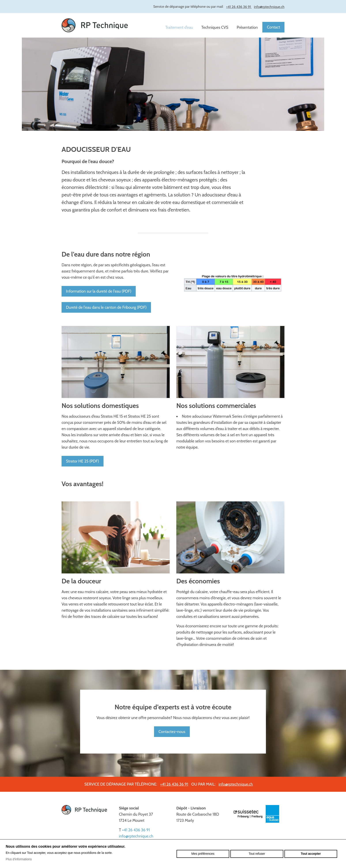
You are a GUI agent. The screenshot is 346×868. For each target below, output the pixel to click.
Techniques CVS (215, 27)
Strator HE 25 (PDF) (83, 461)
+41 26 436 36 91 (174, 784)
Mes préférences (203, 854)
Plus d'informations (19, 859)
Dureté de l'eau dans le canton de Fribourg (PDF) (106, 307)
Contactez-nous (172, 732)
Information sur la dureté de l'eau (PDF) (99, 291)
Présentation (247, 27)
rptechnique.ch (95, 25)
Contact (273, 27)
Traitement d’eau (179, 27)
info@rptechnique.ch (236, 784)
